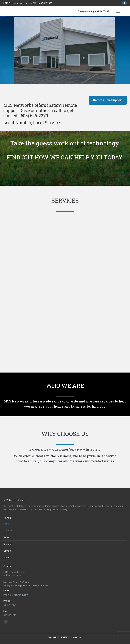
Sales (6, 537)
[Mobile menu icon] (118, 11)
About (6, 558)
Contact (7, 551)
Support (8, 544)
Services (8, 530)
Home (6, 524)
